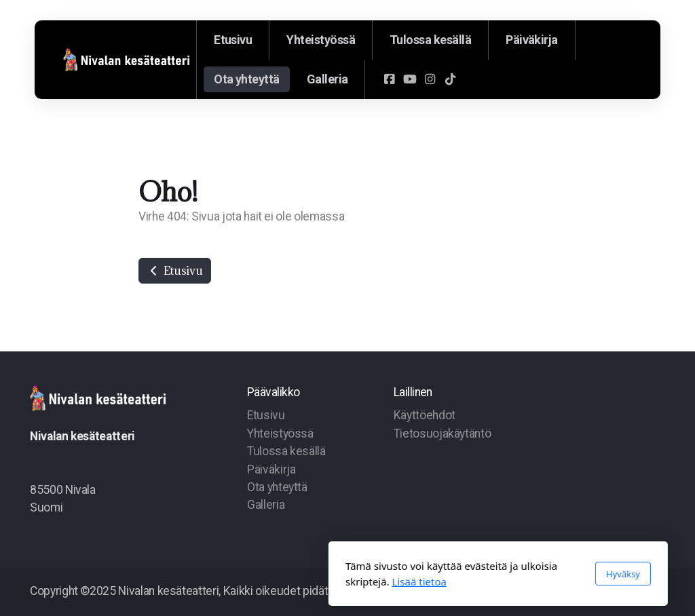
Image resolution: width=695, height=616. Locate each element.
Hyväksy (472, 574)
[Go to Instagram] (430, 79)
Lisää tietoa (269, 581)
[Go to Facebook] (389, 79)
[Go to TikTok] (450, 79)
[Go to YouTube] (409, 79)
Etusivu (175, 271)
